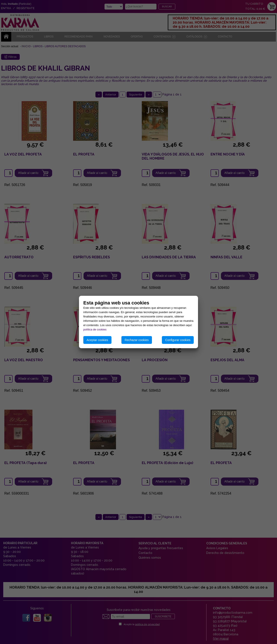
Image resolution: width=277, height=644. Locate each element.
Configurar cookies (178, 340)
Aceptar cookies (97, 340)
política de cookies (95, 329)
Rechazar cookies (137, 340)
